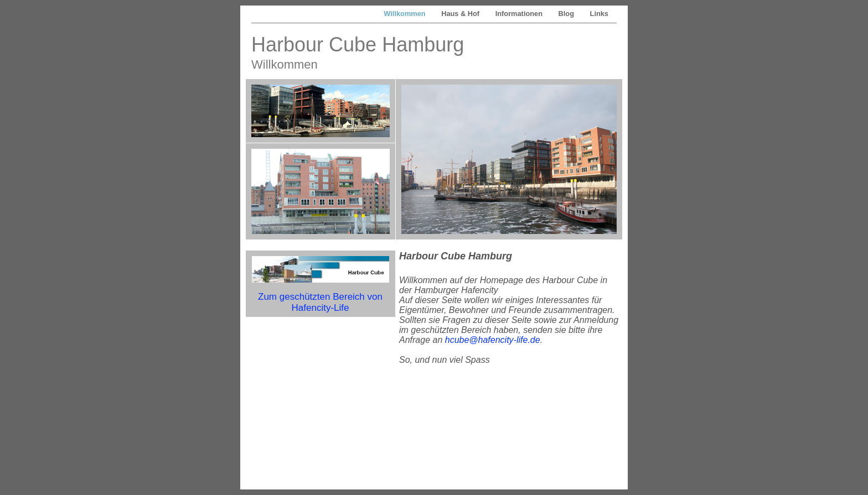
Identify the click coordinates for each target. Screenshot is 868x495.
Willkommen (405, 14)
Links (599, 14)
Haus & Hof (461, 14)
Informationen (520, 14)
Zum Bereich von (320, 297)
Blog (567, 14)
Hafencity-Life (321, 308)
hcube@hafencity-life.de (493, 340)
